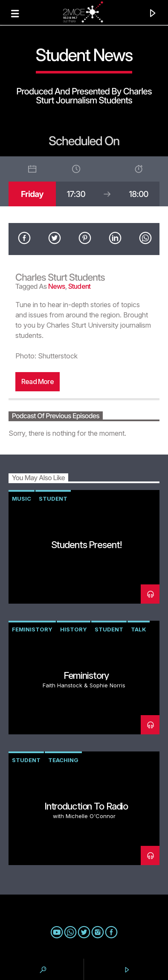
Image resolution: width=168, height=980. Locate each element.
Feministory (32, 629)
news (57, 286)
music (22, 499)
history (74, 629)
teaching (63, 760)
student (79, 286)
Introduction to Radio (86, 806)
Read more (38, 381)
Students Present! (86, 544)
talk (139, 629)
